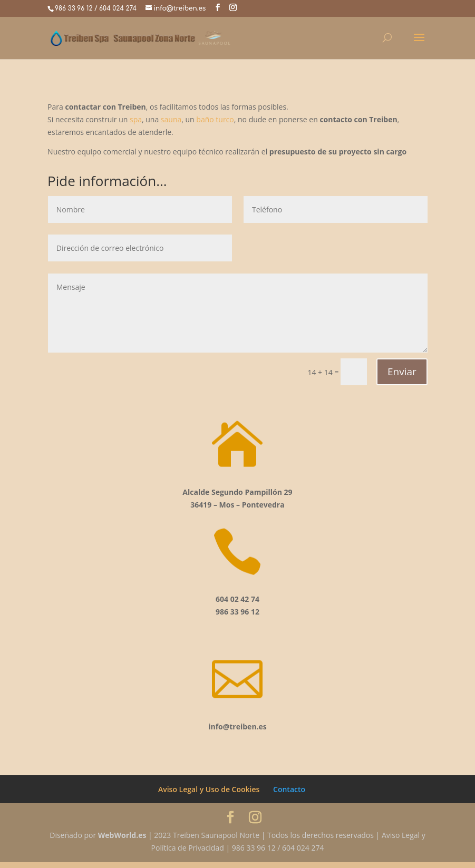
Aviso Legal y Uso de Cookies (209, 795)
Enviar (402, 372)
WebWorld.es (122, 841)
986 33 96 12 (74, 8)
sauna (171, 119)
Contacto (289, 795)
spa (136, 119)
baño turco (215, 119)
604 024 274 (118, 8)
